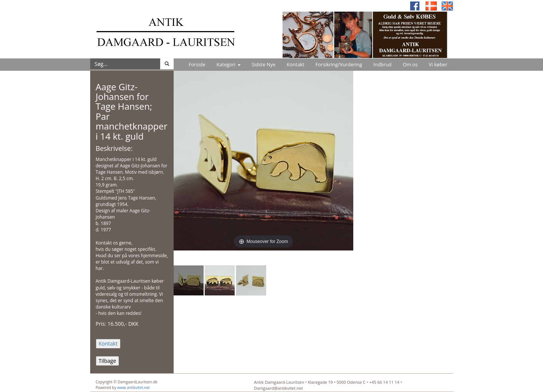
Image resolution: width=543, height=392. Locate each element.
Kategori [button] (229, 64)
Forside (197, 64)
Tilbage (108, 361)
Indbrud (383, 64)
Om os (410, 64)
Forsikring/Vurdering (339, 64)
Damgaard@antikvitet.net (279, 388)
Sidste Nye (264, 64)
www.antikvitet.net (133, 388)
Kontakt (295, 64)
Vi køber (438, 64)
